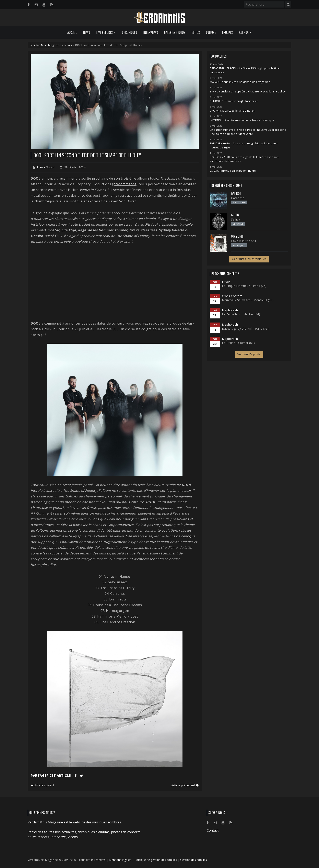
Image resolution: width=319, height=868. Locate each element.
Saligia (236, 219)
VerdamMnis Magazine (46, 45)
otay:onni (237, 236)
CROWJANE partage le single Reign (232, 111)
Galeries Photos (175, 32)
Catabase (238, 198)
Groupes (227, 32)
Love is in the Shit (244, 241)
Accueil (72, 32)
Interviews (151, 32)
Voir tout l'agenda (249, 354)
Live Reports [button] (104, 32)
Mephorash (230, 310)
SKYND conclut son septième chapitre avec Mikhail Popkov (248, 92)
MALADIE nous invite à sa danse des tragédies (240, 82)
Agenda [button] (244, 32)
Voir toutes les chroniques (249, 259)
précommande (125, 184)
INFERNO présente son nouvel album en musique (242, 120)
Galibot (236, 194)
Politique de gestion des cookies (156, 860)
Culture (211, 32)
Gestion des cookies (194, 860)
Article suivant (43, 785)
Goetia (235, 215)
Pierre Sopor (46, 167)
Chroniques (129, 32)
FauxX (226, 282)
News (86, 32)
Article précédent (185, 785)
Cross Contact (232, 296)
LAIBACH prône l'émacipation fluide (233, 171)
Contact (213, 830)
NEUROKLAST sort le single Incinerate (234, 101)
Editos (196, 32)
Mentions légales (120, 860)
